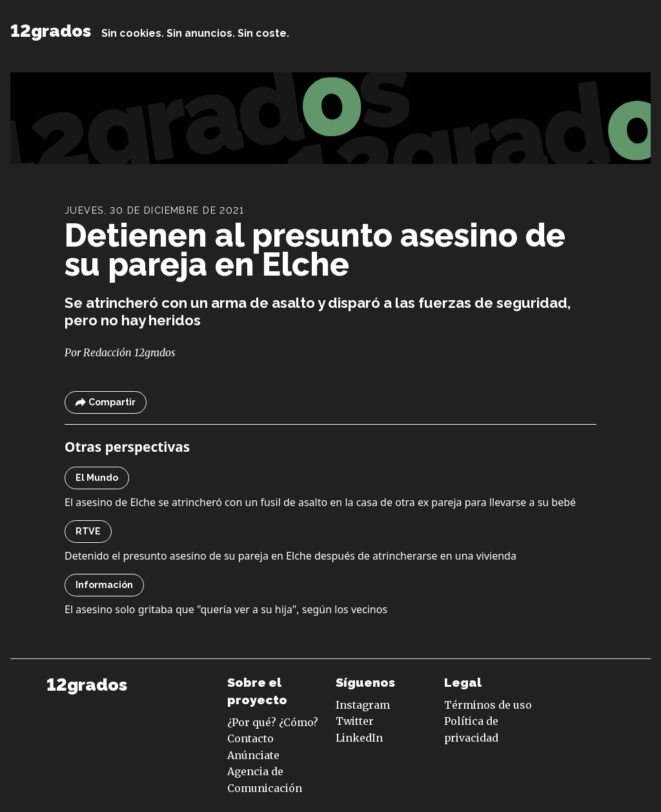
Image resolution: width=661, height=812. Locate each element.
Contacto (250, 738)
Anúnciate (253, 755)
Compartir (106, 402)
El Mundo (97, 478)
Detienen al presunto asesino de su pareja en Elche (315, 250)
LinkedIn (359, 738)
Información (104, 585)
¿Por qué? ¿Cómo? (273, 722)
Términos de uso (488, 705)
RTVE (88, 531)
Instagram (363, 705)
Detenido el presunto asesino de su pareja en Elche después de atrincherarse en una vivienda (290, 556)
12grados (51, 31)
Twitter (355, 721)
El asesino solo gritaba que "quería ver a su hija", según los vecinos (226, 609)
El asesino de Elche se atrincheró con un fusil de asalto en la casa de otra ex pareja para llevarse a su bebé (320, 502)
